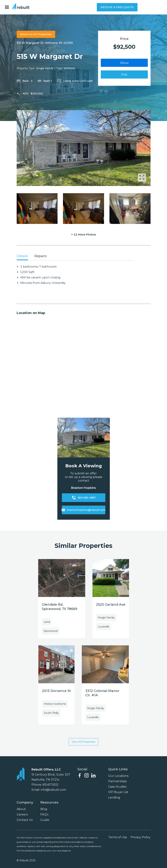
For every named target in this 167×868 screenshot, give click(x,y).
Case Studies (117, 787)
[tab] (22, 256)
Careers (22, 814)
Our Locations (118, 776)
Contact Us (25, 820)
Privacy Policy (141, 837)
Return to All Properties (36, 34)
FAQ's (44, 814)
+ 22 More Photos (83, 234)
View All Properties (83, 742)
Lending (114, 797)
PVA (124, 75)
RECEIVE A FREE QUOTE (117, 7)
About (21, 809)
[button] (8, 7)
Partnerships (117, 781)
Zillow (124, 63)
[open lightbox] (84, 148)
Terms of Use (118, 837)
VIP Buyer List (118, 792)
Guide (45, 820)
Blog (44, 809)
